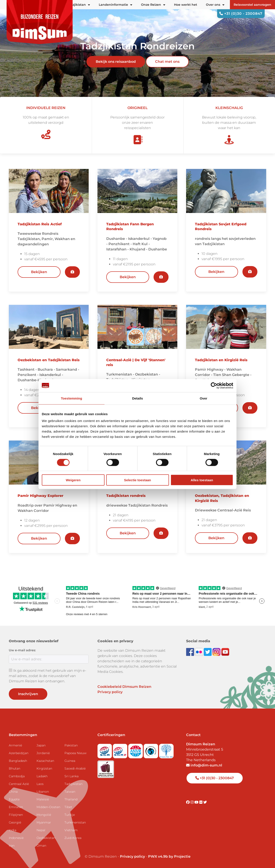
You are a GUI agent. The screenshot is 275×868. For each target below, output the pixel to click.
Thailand (71, 799)
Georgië (15, 822)
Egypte (14, 799)
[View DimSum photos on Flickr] (199, 652)
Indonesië (16, 838)
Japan (41, 745)
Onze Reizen (153, 5)
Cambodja (17, 776)
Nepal (41, 830)
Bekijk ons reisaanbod (116, 62)
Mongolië (44, 815)
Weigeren (73, 480)
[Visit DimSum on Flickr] (201, 802)
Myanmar (44, 822)
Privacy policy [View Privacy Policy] (132, 856)
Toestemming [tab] (71, 398)
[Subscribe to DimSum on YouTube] (225, 652)
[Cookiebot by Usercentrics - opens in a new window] (214, 385)
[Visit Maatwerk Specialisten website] (106, 768)
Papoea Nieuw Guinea (75, 757)
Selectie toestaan (138, 480)
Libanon (43, 792)
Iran (12, 846)
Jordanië (43, 753)
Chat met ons (167, 62)
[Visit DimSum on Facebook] (191, 652)
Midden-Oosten (48, 807)
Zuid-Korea (73, 838)
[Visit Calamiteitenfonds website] (151, 750)
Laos (40, 784)
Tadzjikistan (73, 784)
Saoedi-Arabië (75, 768)
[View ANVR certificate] (136, 750)
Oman (41, 846)
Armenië (15, 745)
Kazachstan (45, 761)
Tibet (68, 807)
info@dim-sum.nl (204, 765)
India (13, 830)
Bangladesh (18, 761)
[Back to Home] (40, 22)
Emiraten (16, 807)
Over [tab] (203, 398)
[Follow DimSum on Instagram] (217, 652)
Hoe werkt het (186, 5)
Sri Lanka (71, 776)
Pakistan (71, 745)
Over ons (215, 5)
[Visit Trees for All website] (166, 750)
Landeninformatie (115, 5)
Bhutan (15, 768)
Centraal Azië (19, 784)
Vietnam (71, 830)
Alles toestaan (202, 480)
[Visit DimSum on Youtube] (197, 802)
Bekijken (39, 272)
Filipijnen (16, 815)
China (13, 792)
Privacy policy (110, 692)
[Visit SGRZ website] (121, 750)
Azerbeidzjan (19, 753)
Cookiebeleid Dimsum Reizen (124, 687)
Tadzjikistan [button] (78, 5)
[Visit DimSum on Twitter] (205, 802)
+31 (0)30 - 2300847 (241, 14)
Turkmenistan (75, 822)
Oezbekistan (46, 838)
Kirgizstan (44, 768)
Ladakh (42, 776)
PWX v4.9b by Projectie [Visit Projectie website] (169, 856)
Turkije (70, 815)
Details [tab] (137, 398)
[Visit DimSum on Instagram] (192, 802)
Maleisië (43, 799)
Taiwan (70, 792)
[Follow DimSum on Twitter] (208, 652)
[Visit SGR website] (105, 750)
